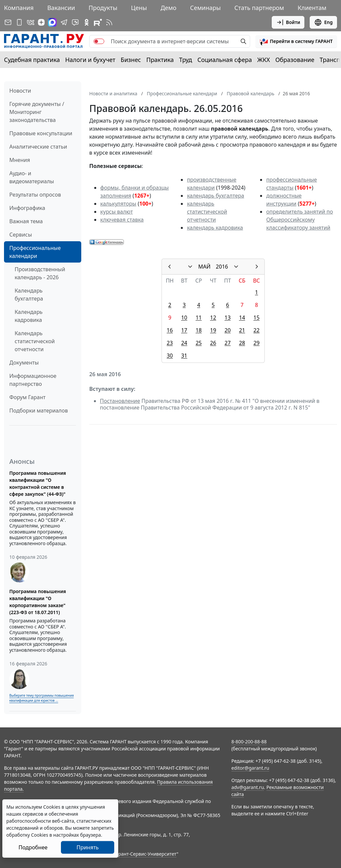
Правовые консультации (41, 133)
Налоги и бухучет (90, 60)
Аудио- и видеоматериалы (32, 177)
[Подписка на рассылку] (8, 22)
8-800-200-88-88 (249, 742)
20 (227, 330)
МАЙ (204, 267)
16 (170, 330)
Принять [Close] (88, 847)
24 (184, 343)
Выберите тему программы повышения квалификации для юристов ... (41, 698)
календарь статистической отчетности (207, 212)
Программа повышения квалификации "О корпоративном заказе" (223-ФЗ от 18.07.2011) (38, 602)
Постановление (120, 401)
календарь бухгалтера (215, 196)
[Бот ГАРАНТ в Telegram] (75, 22)
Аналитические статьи (38, 147)
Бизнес (131, 60)
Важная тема (26, 221)
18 (198, 330)
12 (213, 318)
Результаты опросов (35, 195)
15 (256, 318)
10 (184, 318)
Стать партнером (259, 8)
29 (256, 343)
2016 (222, 267)
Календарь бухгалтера (29, 295)
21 (242, 330)
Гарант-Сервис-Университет (145, 854)
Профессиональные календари (35, 252)
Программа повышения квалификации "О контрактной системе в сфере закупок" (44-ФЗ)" (38, 483)
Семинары (205, 8)
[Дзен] (41, 22)
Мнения (20, 160)
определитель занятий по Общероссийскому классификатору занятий (299, 220)
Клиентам (312, 8)
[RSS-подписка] (109, 22)
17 (184, 330)
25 (198, 343)
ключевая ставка (122, 220)
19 (213, 330)
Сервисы (21, 235)
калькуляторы (118, 204)
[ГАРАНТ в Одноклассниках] (87, 22)
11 (198, 318)
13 (227, 318)
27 (227, 343)
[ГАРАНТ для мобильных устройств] (19, 22)
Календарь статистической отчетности (35, 341)
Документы (24, 363)
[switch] (99, 41)
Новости (20, 91)
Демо (169, 8)
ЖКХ (264, 60)
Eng (323, 22)
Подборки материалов (39, 411)
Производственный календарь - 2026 (40, 273)
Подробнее (33, 847)
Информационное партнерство (33, 380)
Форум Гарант (27, 397)
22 (256, 330)
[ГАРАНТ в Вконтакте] (31, 22)
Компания (19, 8)
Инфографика (27, 208)
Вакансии (61, 8)
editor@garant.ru (250, 768)
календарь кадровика (215, 228)
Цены (139, 8)
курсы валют (117, 212)
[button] (296, 41)
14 (242, 318)
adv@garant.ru (248, 787)
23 (170, 343)
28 (242, 343)
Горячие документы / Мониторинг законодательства (37, 112)
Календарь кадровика (29, 316)
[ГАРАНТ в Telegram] (64, 22)
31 (184, 356)
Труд (186, 60)
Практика (160, 60)
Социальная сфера (225, 60)
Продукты (103, 8)
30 (170, 356)
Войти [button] (288, 22)
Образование (295, 60)
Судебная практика (32, 60)
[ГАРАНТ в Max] (52, 22)
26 (213, 343)
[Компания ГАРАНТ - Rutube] (98, 22)
